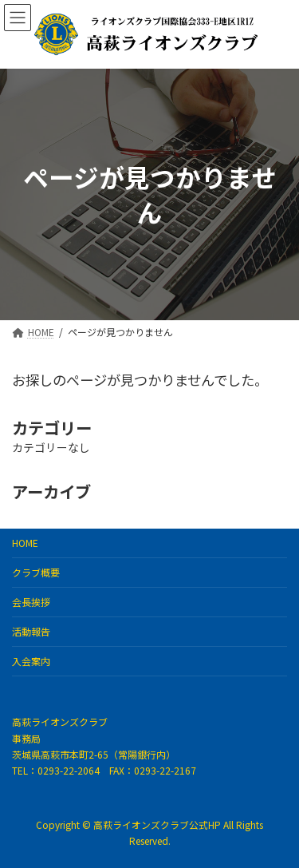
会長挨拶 (31, 602)
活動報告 (31, 631)
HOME (25, 543)
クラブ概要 (36, 572)
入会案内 (31, 661)
